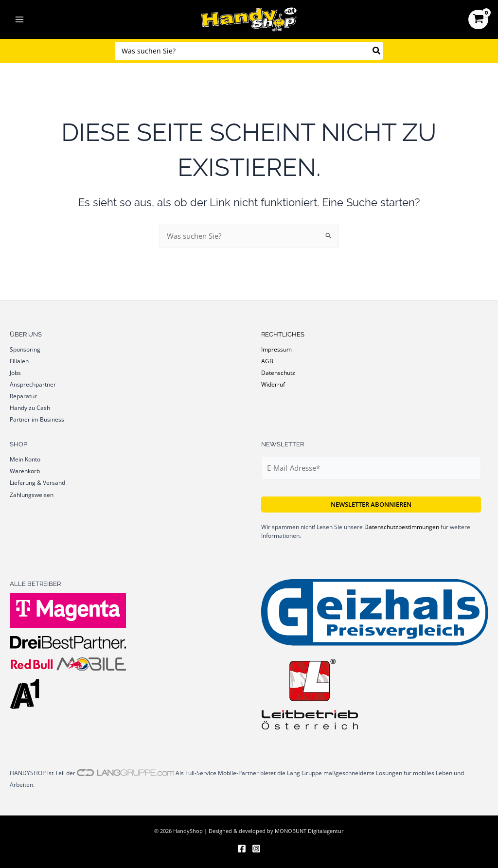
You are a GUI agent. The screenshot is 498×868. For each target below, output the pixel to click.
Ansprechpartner (33, 384)
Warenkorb (25, 471)
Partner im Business (37, 419)
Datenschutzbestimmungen (402, 527)
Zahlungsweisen (32, 495)
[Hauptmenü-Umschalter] (19, 19)
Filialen (19, 361)
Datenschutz (278, 372)
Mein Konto (25, 459)
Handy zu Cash (30, 407)
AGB (267, 361)
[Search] (377, 51)
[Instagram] (256, 849)
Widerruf (273, 384)
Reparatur (23, 396)
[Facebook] (242, 849)
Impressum (276, 349)
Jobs (15, 372)
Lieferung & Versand (37, 482)
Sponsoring (25, 349)
